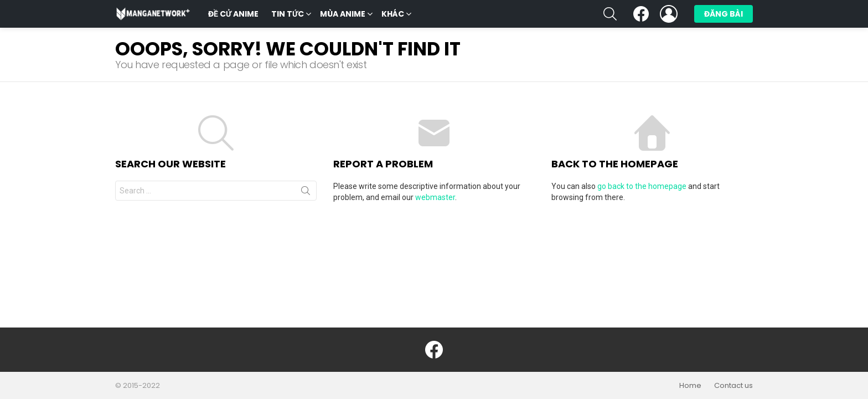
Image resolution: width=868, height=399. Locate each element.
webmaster (435, 197)
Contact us (733, 386)
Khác (393, 15)
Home (690, 386)
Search (306, 193)
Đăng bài (724, 16)
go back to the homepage (642, 186)
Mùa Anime (343, 15)
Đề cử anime (233, 14)
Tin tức (288, 15)
